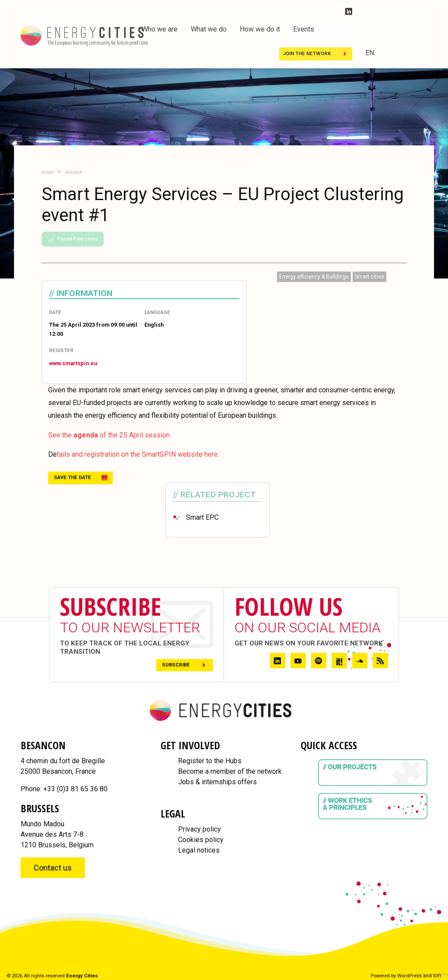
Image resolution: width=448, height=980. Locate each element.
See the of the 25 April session (109, 435)
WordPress (409, 976)
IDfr (437, 976)
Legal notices (199, 850)
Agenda (73, 172)
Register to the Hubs (210, 761)
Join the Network (307, 54)
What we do (209, 29)
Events (304, 29)
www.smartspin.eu (73, 363)
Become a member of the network (230, 771)
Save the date (72, 478)
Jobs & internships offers (217, 782)
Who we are (160, 29)
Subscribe (176, 665)
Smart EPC (202, 517)
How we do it (260, 29)
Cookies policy (201, 840)
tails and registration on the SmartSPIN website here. (138, 454)
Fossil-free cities (73, 239)
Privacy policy (199, 829)
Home (48, 172)
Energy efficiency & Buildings (314, 277)
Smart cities (369, 277)
